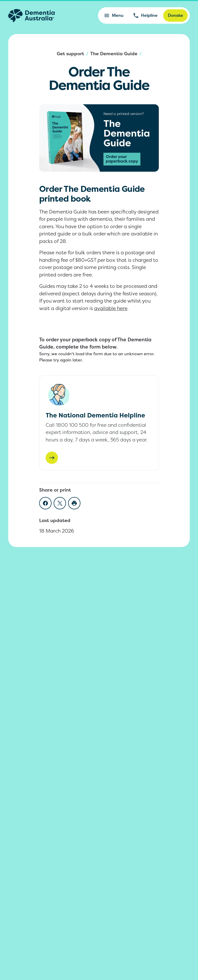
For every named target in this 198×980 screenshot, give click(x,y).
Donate (175, 15)
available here (111, 308)
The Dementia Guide (114, 54)
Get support (70, 54)
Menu (114, 15)
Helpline (145, 15)
